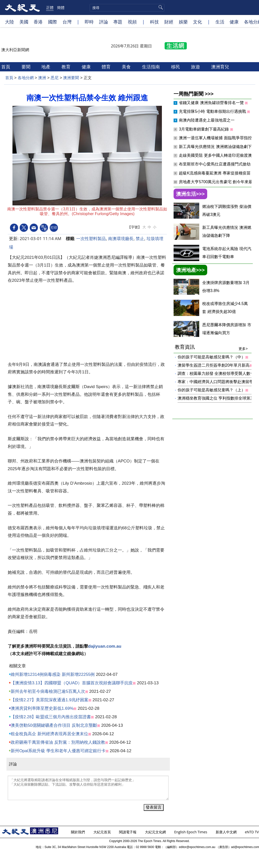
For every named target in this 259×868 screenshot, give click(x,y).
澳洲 (42, 78)
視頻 (132, 22)
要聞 (27, 67)
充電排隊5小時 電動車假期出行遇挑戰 (213, 111)
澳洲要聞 (71, 78)
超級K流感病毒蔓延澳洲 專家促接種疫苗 (215, 173)
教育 (67, 67)
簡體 (61, 7)
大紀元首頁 (103, 832)
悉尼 (55, 78)
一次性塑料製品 (91, 238)
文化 (197, 22)
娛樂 (183, 22)
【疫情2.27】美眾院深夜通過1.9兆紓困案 (50, 700)
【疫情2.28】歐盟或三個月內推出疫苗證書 (51, 717)
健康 (234, 22)
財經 (169, 22)
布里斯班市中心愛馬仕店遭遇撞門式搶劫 (215, 164)
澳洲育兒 (221, 67)
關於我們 (78, 832)
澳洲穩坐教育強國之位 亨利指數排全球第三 (216, 398)
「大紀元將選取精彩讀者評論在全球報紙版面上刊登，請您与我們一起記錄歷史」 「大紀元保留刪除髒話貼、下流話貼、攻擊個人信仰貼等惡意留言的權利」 (88, 788)
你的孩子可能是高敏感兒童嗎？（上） (211, 390)
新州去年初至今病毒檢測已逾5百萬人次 (48, 691)
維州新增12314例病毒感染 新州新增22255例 (53, 674)
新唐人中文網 (227, 832)
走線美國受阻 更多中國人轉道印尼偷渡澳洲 (218, 155)
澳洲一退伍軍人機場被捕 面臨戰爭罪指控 (216, 138)
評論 (104, 22)
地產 (46, 67)
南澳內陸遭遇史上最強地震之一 (207, 120)
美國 (24, 22)
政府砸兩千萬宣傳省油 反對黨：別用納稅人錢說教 (58, 742)
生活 (220, 22)
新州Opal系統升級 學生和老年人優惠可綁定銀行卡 (58, 751)
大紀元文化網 (156, 832)
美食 (127, 67)
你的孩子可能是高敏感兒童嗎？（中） (211, 357)
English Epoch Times (191, 832)
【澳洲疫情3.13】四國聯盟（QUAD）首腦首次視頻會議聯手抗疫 (72, 683)
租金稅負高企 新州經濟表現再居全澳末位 (49, 734)
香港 (38, 22)
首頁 (6, 67)
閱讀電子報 (128, 832)
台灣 (67, 22)
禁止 (140, 238)
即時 (89, 22)
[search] (127, 8)
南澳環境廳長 (121, 238)
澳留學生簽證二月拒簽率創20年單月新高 (214, 365)
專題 (118, 22)
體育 (107, 67)
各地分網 (26, 78)
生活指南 (152, 67)
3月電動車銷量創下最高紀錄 (204, 129)
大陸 (9, 22)
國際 (53, 22)
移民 (176, 67)
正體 (50, 7)
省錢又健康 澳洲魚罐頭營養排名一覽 (212, 103)
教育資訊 (211, 347)
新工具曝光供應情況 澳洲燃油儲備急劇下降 (218, 147)
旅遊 (196, 67)
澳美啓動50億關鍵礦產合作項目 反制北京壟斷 (54, 725)
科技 (154, 22)
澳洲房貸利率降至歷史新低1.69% (42, 708)
